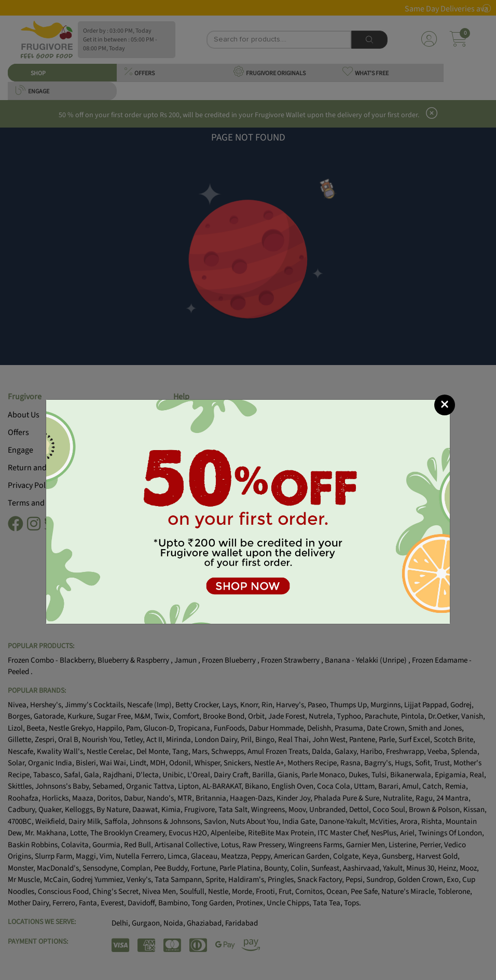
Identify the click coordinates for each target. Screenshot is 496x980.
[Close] (445, 405)
